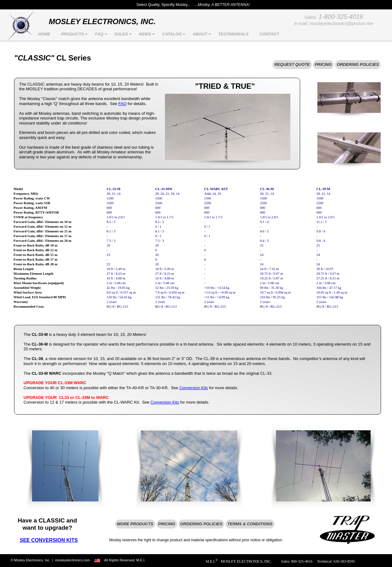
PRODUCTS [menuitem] (75, 34)
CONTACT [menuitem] (269, 34)
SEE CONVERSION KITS (49, 540)
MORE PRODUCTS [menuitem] (135, 524)
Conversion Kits (194, 388)
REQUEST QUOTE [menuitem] (292, 64)
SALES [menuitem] (124, 34)
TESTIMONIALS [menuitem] (233, 34)
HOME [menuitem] (44, 34)
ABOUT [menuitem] (202, 34)
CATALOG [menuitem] (174, 34)
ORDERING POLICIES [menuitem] (358, 64)
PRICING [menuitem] (323, 64)
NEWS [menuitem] (148, 34)
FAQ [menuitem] (102, 34)
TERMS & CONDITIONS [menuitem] (250, 524)
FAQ (122, 104)
